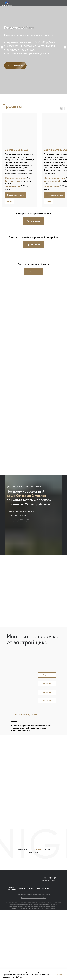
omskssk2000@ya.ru (49, 881)
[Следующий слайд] (65, 47)
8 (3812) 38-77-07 (49, 878)
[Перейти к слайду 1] (32, 91)
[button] (55, 195)
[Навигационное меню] (63, 3)
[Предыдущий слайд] (2, 47)
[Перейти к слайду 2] (35, 91)
